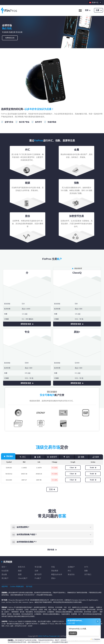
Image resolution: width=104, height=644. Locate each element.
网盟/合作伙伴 (57, 574)
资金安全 (71, 574)
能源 (20, 571)
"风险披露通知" (29, 595)
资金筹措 (55, 571)
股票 (96, 457)
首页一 (4, 567)
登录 (87, 10)
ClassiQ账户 (23, 578)
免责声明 (5, 586)
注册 (97, 10)
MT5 (86, 567)
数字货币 (38, 574)
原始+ (53, 578)
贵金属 (4, 574)
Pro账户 (38, 578)
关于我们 (88, 574)
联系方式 (22, 567)
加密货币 (52, 457)
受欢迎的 (8, 456)
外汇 (23, 457)
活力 (66, 457)
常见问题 (38, 567)
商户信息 (29, 586)
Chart (72, 468)
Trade (92, 468)
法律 (36, 571)
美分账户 (5, 578)
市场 (53, 567)
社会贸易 (5, 571)
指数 (81, 457)
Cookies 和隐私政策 (17, 586)
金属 (37, 457)
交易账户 (71, 567)
